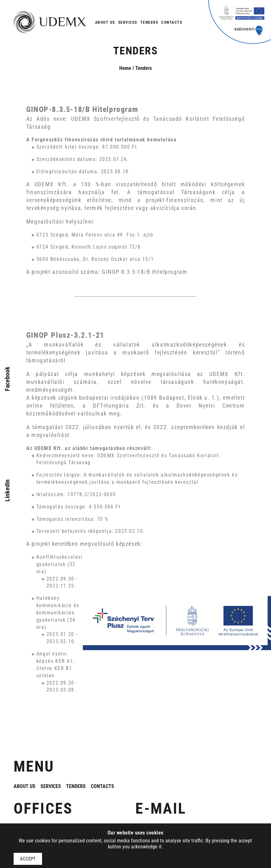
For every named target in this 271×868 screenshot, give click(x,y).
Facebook (7, 379)
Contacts (172, 22)
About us (105, 22)
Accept (28, 859)
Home (125, 68)
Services (128, 22)
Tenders (149, 22)
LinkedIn (7, 490)
